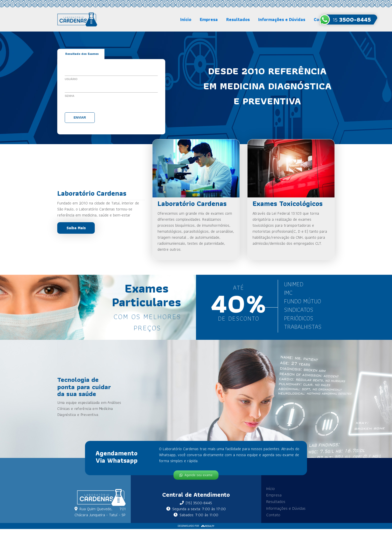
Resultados (238, 19)
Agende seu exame (196, 473)
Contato (272, 513)
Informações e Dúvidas (282, 19)
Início (186, 19)
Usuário (71, 79)
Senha (70, 96)
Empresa (209, 19)
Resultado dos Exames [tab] (82, 54)
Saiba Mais (76, 228)
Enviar (80, 117)
